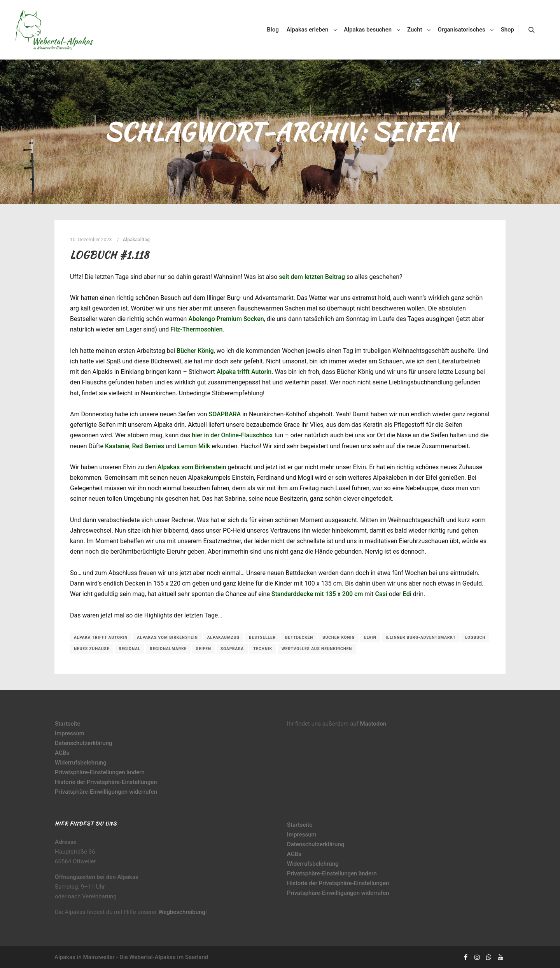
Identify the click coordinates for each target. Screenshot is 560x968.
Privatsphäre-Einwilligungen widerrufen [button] (106, 792)
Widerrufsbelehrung (81, 763)
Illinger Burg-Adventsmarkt (421, 637)
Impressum (70, 733)
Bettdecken (299, 637)
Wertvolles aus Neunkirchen (317, 649)
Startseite (67, 724)
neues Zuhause (92, 649)
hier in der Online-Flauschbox (232, 435)
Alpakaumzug (223, 637)
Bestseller (262, 637)
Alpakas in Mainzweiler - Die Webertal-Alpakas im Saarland (131, 957)
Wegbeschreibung (182, 912)
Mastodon (373, 724)
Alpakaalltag (136, 239)
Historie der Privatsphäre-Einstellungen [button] (106, 782)
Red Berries (148, 446)
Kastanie (117, 446)
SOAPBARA (225, 414)
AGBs (62, 753)
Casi (381, 594)
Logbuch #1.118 (109, 255)
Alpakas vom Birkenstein (192, 467)
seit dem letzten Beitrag (312, 277)
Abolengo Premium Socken (226, 319)
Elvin (370, 637)
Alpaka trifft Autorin (244, 372)
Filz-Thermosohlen (196, 329)
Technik (263, 649)
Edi (407, 594)
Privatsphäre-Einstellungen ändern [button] (100, 772)
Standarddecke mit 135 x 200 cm (317, 594)
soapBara (232, 649)
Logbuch (475, 637)
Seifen (204, 649)
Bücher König (195, 351)
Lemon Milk (194, 446)
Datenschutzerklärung (83, 743)
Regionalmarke (168, 649)
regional (129, 649)
